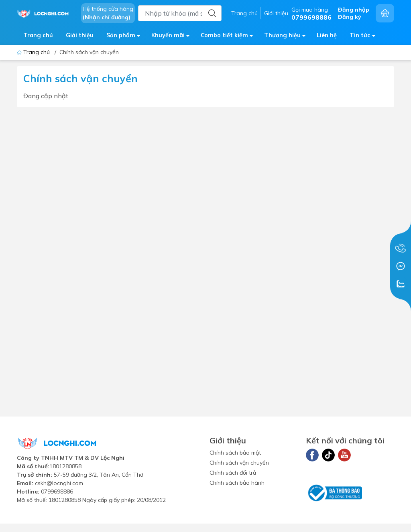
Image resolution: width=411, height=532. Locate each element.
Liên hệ (327, 35)
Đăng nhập (354, 10)
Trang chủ (244, 13)
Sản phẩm (126, 37)
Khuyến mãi (173, 37)
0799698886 (57, 492)
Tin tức (365, 37)
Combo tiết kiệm (229, 37)
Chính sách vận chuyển (239, 463)
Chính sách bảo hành (237, 483)
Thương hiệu (287, 37)
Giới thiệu (276, 13)
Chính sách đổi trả (233, 473)
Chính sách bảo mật (235, 453)
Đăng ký (350, 17)
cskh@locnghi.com (59, 483)
